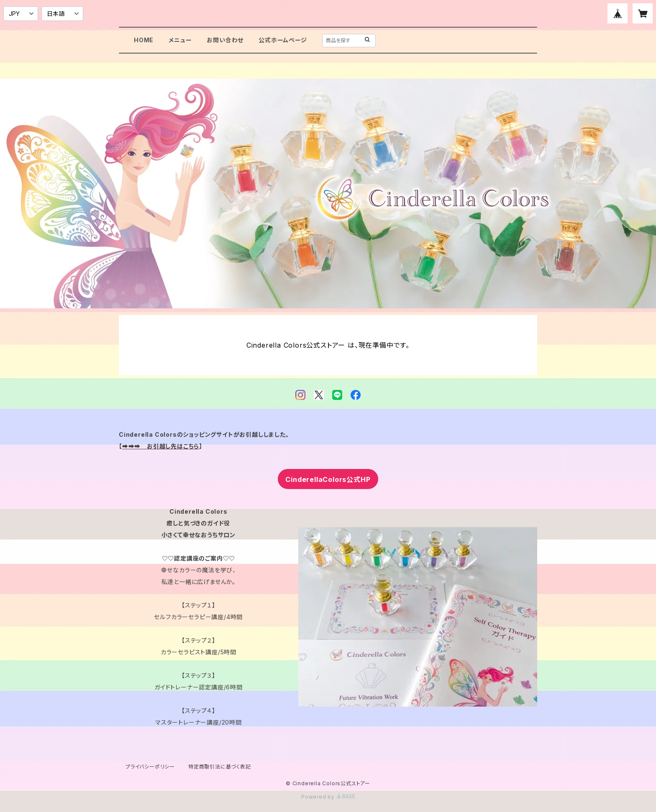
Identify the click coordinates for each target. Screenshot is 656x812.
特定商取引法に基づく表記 (220, 767)
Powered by (328, 797)
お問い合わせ (225, 40)
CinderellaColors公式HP (328, 479)
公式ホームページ (283, 40)
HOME (144, 40)
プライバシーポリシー (150, 767)
